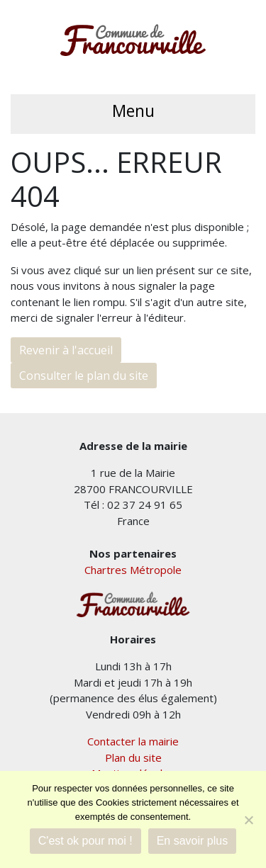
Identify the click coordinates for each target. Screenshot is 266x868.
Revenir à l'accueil (66, 350)
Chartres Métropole (133, 570)
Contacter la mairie (133, 741)
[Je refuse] (248, 820)
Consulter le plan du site (84, 376)
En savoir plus (193, 841)
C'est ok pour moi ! (85, 841)
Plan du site (133, 757)
